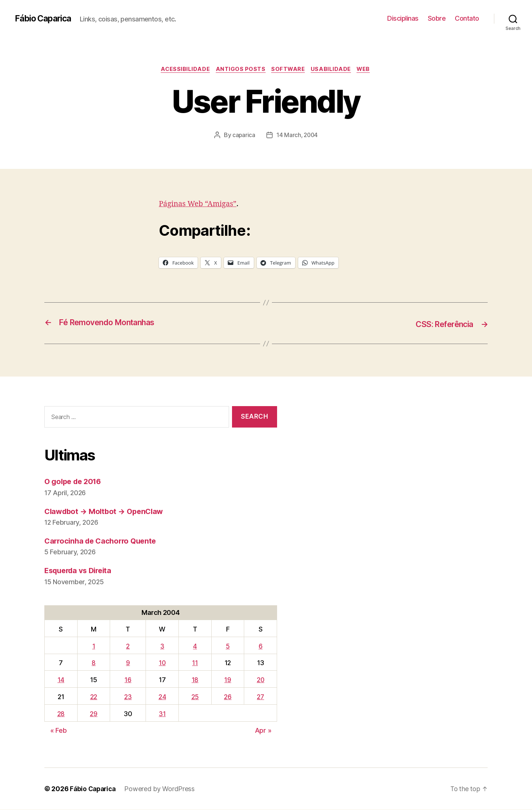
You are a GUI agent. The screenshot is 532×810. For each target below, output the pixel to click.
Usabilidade (333, 70)
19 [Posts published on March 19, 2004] (226, 680)
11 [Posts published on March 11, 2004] (194, 663)
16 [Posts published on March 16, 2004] (127, 680)
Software (289, 70)
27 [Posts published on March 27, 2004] (260, 697)
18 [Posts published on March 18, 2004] (194, 680)
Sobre (437, 18)
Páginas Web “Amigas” (200, 205)
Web (367, 70)
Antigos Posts (239, 70)
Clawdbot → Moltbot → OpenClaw (107, 512)
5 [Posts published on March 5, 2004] (227, 646)
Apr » (263, 731)
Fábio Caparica (45, 18)
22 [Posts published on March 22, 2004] (93, 697)
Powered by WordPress (162, 789)
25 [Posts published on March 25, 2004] (194, 697)
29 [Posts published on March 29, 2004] (93, 714)
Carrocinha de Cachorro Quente (103, 541)
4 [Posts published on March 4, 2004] (194, 646)
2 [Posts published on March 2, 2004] (127, 646)
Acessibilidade (183, 70)
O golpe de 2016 (75, 482)
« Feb (59, 731)
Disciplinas (403, 18)
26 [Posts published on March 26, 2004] (226, 697)
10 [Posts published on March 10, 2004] (161, 663)
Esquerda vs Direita (81, 571)
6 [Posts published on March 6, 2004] (260, 646)
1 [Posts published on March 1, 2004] (93, 646)
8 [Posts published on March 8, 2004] (93, 663)
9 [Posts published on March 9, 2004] (127, 663)
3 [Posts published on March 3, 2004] (162, 646)
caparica (243, 136)
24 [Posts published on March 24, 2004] (161, 697)
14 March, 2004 (297, 136)
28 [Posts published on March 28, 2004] (61, 714)
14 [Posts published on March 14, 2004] (61, 680)
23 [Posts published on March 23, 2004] (127, 697)
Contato (467, 18)
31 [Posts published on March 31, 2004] (161, 714)
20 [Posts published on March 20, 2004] (260, 680)
